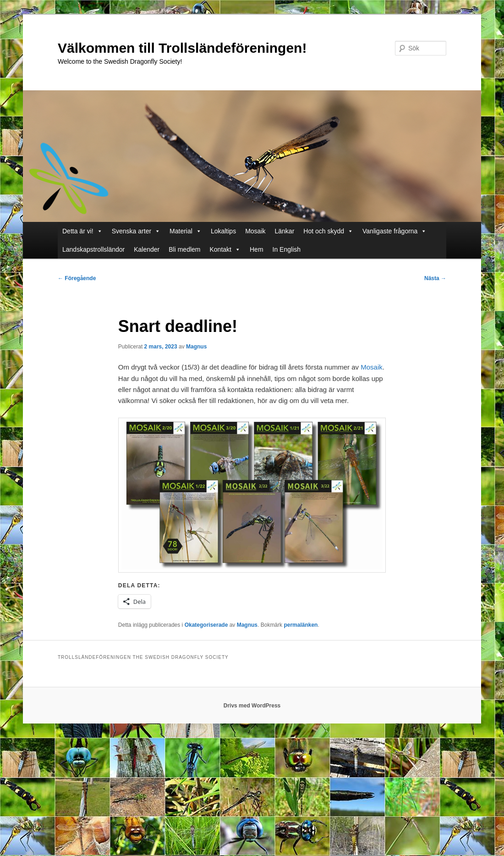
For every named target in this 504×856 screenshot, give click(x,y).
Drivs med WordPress (252, 706)
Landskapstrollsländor (93, 249)
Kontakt (221, 249)
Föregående (77, 278)
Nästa (435, 278)
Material (181, 231)
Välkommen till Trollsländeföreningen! (182, 48)
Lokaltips (223, 231)
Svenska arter (131, 231)
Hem (257, 249)
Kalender (147, 249)
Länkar (285, 231)
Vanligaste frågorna (390, 231)
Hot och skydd (324, 231)
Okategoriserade (206, 625)
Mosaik (255, 231)
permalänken (301, 625)
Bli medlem (184, 249)
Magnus (196, 347)
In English (287, 249)
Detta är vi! (78, 231)
